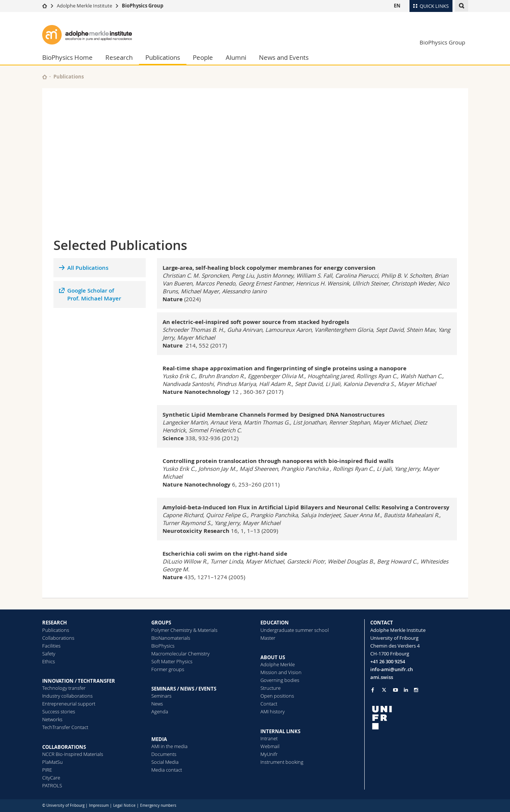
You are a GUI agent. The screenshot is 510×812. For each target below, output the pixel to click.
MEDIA (159, 739)
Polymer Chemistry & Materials (184, 630)
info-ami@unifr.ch (392, 669)
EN (397, 6)
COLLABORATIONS (64, 747)
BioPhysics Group (143, 6)
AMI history (273, 711)
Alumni (236, 57)
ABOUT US (273, 657)
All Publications (88, 268)
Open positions (277, 696)
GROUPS (161, 623)
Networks (52, 719)
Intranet (269, 738)
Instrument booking (282, 762)
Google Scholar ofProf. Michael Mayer (94, 294)
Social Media (165, 762)
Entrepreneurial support (69, 704)
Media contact (167, 770)
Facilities (51, 646)
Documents (164, 754)
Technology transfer (64, 688)
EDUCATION (275, 623)
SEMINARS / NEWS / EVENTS (184, 689)
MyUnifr (269, 754)
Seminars (161, 696)
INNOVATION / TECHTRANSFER (79, 681)
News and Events (284, 57)
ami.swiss (382, 677)
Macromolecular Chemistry (180, 654)
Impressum (99, 805)
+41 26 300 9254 (388, 661)
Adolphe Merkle (278, 664)
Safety (49, 654)
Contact (269, 704)
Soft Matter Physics (172, 661)
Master (268, 638)
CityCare (51, 778)
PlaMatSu (52, 762)
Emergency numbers (158, 805)
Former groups (168, 669)
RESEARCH (55, 623)
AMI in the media (169, 746)
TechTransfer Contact (65, 727)
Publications (163, 57)
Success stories (59, 711)
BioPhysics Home (67, 57)
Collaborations (58, 638)
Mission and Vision (281, 672)
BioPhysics (163, 646)
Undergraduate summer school (295, 630)
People (203, 57)
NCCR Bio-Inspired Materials (73, 754)
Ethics (49, 661)
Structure (271, 688)
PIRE (47, 770)
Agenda (160, 711)
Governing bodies (280, 680)
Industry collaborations (67, 696)
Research (119, 57)
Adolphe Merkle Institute (84, 6)
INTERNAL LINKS (280, 731)
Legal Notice (124, 805)
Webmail (270, 746)
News (157, 704)
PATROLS (52, 785)
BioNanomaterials (171, 638)
